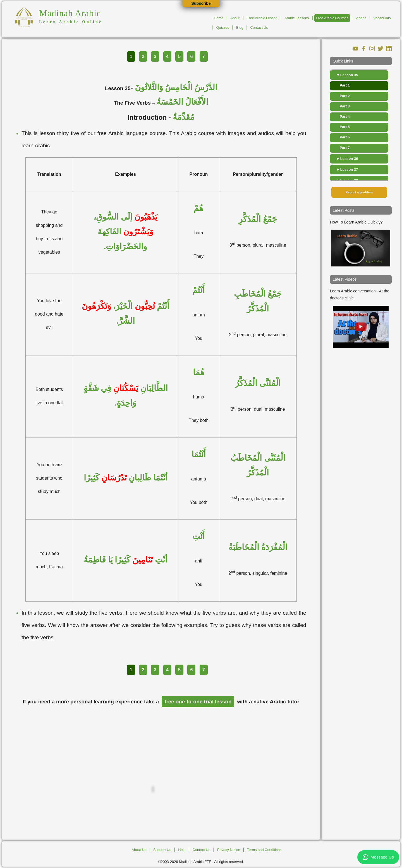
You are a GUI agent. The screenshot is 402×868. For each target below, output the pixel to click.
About (235, 18)
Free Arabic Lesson (262, 18)
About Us (139, 850)
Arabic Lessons (297, 18)
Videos (361, 18)
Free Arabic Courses (332, 18)
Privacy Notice (229, 850)
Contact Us (259, 27)
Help (182, 850)
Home (219, 18)
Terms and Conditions (264, 850)
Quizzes (223, 27)
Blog (240, 27)
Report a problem (359, 192)
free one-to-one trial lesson (198, 702)
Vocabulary (382, 18)
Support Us (162, 850)
